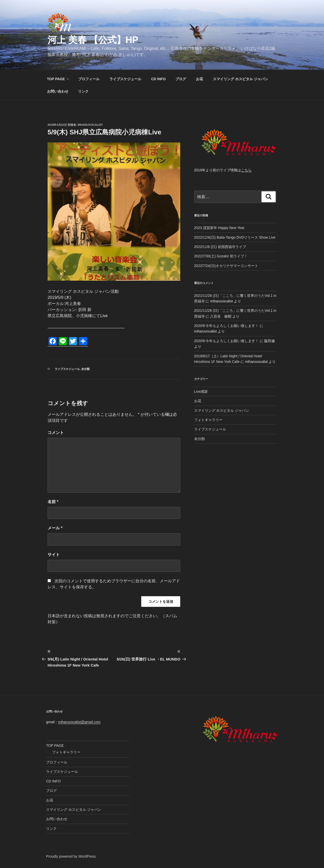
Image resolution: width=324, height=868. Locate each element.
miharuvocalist (90, 125)
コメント (56, 433)
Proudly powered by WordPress (71, 856)
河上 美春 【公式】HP (93, 40)
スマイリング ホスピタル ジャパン (240, 79)
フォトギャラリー (208, 420)
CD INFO (158, 79)
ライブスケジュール (125, 79)
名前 (53, 502)
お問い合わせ (58, 91)
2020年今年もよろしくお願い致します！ (226, 326)
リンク (83, 91)
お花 (199, 79)
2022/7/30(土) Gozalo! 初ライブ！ (221, 256)
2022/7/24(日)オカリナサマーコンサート (226, 266)
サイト (54, 555)
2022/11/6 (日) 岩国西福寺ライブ (220, 247)
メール (55, 528)
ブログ (181, 79)
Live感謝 (201, 391)
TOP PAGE (58, 79)
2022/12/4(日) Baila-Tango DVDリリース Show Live (235, 237)
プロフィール (89, 79)
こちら (246, 170)
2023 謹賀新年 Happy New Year (219, 228)
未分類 (85, 369)
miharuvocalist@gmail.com (79, 722)
